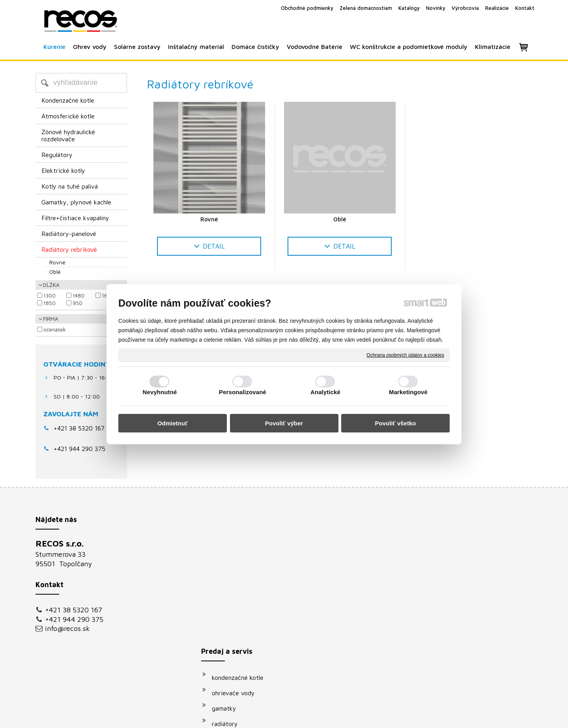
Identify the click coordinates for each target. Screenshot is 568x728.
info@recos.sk (67, 628)
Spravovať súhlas (418, 717)
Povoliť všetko (396, 423)
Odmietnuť (173, 423)
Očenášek (55, 329)
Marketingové (408, 392)
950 (78, 303)
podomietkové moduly (247, 638)
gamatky (228, 576)
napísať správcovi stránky (275, 717)
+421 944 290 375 (74, 619)
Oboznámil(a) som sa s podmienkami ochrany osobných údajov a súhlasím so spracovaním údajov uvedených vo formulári (456, 638)
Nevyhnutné (160, 392)
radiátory (229, 592)
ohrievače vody (237, 561)
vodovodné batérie (242, 623)
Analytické (325, 392)
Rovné (209, 219)
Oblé (340, 219)
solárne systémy (239, 607)
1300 (50, 296)
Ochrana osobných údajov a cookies (405, 355)
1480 (78, 296)
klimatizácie (232, 653)
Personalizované (243, 392)
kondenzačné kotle (242, 546)
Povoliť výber (284, 423)
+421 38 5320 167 (79, 428)
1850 (50, 303)
